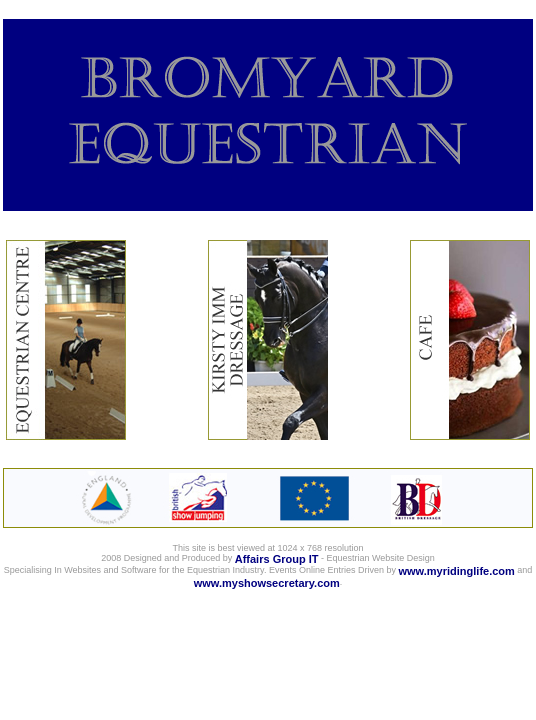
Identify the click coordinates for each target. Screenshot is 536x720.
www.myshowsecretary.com (267, 583)
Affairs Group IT (277, 559)
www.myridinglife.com (457, 571)
